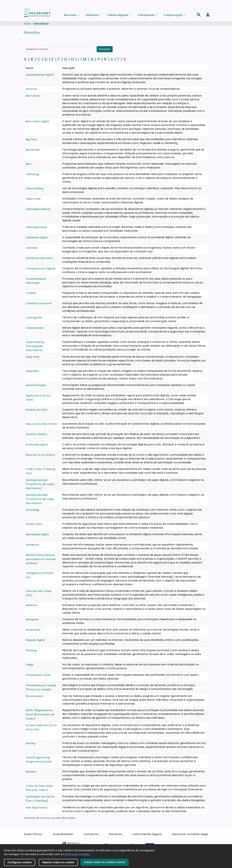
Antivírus (32, 89)
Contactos (91, 834)
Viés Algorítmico (37, 808)
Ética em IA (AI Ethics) (40, 455)
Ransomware (34, 696)
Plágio (30, 665)
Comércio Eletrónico (39, 258)
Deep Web (33, 357)
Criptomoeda (35, 328)
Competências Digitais (41, 269)
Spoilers (31, 772)
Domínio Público (36, 434)
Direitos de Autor (37, 410)
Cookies (31, 293)
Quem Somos (33, 834)
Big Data (31, 139)
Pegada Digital (35, 640)
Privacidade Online (38, 675)
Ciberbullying (34, 188)
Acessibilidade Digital (40, 75)
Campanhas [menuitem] (148, 14)
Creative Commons (39, 303)
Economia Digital (37, 445)
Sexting (31, 743)
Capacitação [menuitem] (176, 14)
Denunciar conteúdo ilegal (190, 834)
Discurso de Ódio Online (41, 424)
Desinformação (36, 385)
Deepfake (32, 371)
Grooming (32, 510)
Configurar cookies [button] (20, 862)
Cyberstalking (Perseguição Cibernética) (35, 346)
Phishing (31, 650)
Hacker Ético (34, 524)
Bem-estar (33, 96)
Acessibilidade (63, 834)
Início (27, 24)
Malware (31, 605)
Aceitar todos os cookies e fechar (105, 862)
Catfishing (32, 174)
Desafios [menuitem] (94, 14)
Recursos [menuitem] (72, 14)
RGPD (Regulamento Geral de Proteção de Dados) (40, 714)
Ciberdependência (38, 209)
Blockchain (33, 150)
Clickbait (32, 248)
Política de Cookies (76, 854)
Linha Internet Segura (147, 834)
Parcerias (115, 834)
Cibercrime (33, 199)
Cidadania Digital (37, 237)
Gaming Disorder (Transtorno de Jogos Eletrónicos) (40, 484)
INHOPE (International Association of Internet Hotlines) (41, 559)
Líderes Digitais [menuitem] (120, 14)
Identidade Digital (37, 534)
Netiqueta (32, 619)
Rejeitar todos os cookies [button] (58, 862)
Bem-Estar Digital (37, 121)
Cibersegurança (36, 227)
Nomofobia (33, 630)
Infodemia (32, 545)
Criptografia (34, 318)
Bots (29, 164)
